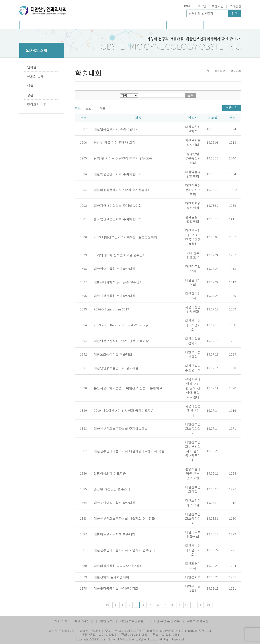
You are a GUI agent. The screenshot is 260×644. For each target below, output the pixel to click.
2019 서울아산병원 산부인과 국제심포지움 (124, 410)
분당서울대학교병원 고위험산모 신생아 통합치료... (129, 388)
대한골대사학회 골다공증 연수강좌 (118, 282)
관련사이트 (222, 25)
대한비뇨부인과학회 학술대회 (114, 534)
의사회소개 (38, 25)
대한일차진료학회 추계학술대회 (116, 129)
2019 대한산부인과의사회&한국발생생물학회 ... (127, 237)
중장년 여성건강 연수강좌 (112, 489)
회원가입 (218, 6)
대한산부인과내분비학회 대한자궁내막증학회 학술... (130, 451)
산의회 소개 (35, 76)
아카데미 (148, 25)
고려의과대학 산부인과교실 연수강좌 (120, 255)
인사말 (32, 67)
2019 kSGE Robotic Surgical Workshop (121, 325)
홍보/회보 (75, 25)
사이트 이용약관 (198, 621)
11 (194, 605)
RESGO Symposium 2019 (111, 309)
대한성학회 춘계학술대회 (111, 577)
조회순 (90, 108)
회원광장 (185, 25)
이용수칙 (232, 107)
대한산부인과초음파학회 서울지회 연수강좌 (124, 518)
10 (186, 605)
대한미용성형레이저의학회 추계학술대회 (122, 190)
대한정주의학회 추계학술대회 (114, 268)
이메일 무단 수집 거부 (165, 621)
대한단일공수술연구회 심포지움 (116, 368)
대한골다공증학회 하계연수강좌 (116, 588)
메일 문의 (107, 621)
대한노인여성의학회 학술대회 (114, 503)
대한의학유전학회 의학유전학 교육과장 (121, 341)
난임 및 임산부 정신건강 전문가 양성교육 (123, 158)
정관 (30, 95)
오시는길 (235, 6)
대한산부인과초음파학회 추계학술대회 (121, 428)
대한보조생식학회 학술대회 (113, 354)
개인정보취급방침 (132, 621)
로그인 (202, 6)
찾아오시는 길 (37, 104)
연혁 (30, 85)
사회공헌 (111, 25)
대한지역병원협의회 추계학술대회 (118, 205)
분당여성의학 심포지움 (110, 473)
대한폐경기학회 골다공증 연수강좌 (118, 566)
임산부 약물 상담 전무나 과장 (115, 142)
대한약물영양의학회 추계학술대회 (118, 174)
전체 (78, 108)
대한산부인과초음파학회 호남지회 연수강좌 (124, 550)
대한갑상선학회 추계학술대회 (114, 296)
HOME (187, 6)
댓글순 (104, 108)
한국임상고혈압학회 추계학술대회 (118, 219)
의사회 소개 (59, 621)
